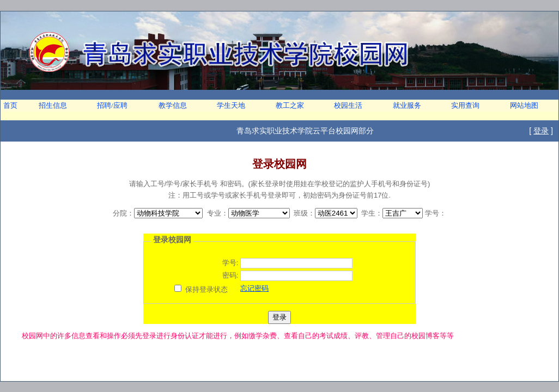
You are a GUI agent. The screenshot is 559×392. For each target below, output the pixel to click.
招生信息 (53, 105)
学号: (230, 263)
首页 (10, 105)
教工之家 (290, 105)
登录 (541, 131)
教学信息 (173, 105)
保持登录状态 (206, 289)
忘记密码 (254, 288)
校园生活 (348, 105)
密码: (230, 275)
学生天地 (231, 105)
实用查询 (465, 105)
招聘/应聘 (112, 105)
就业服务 (407, 105)
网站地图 (524, 105)
